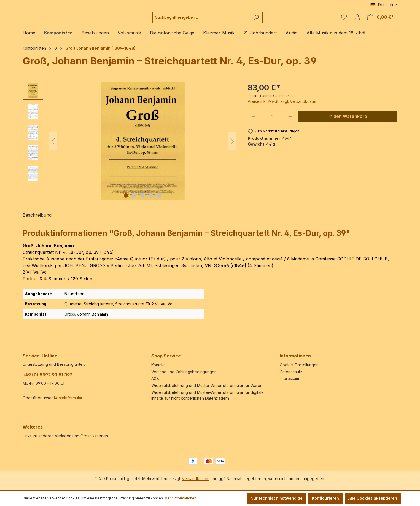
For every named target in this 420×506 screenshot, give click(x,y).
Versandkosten (196, 479)
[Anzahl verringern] (254, 121)
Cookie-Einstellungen (299, 365)
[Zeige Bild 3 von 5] (142, 200)
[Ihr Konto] (357, 19)
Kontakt (158, 365)
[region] (130, 146)
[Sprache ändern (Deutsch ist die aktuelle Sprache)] (384, 5)
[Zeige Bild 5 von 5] (159, 200)
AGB (155, 379)
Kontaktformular (68, 398)
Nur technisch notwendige (277, 498)
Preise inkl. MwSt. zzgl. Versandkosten (283, 106)
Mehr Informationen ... (182, 498)
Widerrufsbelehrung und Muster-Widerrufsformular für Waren (207, 385)
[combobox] (215, 19)
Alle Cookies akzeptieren (373, 498)
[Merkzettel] (344, 19)
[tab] (37, 220)
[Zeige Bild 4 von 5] (151, 200)
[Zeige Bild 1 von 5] (126, 200)
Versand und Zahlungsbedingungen (184, 372)
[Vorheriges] (53, 145)
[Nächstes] (232, 145)
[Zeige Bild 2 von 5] (134, 200)
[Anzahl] (272, 121)
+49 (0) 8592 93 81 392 (48, 375)
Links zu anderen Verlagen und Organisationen (65, 436)
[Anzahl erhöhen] (290, 121)
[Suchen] (270, 19)
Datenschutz (291, 372)
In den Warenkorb (348, 121)
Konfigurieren (325, 498)
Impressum (289, 379)
